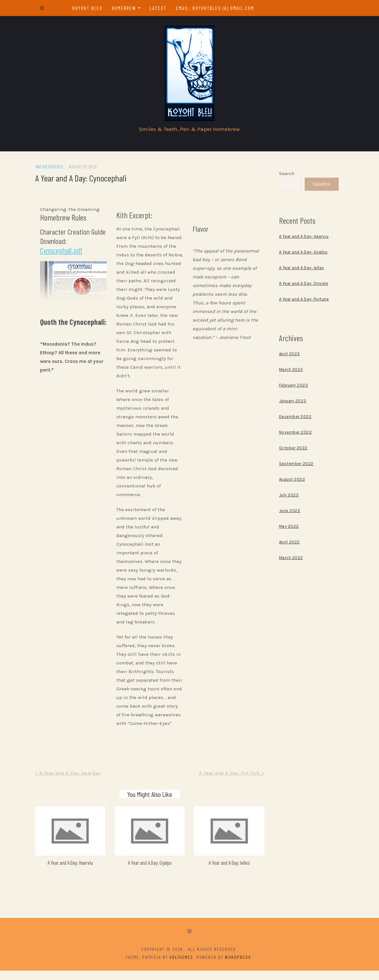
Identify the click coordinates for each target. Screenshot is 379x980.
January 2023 (291, 403)
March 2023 (289, 371)
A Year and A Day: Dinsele (302, 285)
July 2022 (287, 497)
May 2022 (287, 528)
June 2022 (288, 513)
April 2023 (288, 356)
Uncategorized (53, 169)
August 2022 (290, 481)
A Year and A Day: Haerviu (73, 872)
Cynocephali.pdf (65, 252)
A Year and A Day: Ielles (228, 872)
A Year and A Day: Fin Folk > (230, 783)
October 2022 (291, 450)
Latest (159, 8)
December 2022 (293, 418)
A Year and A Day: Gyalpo (151, 872)
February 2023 (292, 387)
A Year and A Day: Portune (302, 301)
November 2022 (294, 434)
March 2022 (289, 560)
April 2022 (288, 544)
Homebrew (125, 8)
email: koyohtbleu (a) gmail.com (216, 8)
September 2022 (294, 466)
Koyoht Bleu (88, 8)
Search (285, 175)
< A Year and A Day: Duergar (72, 783)
